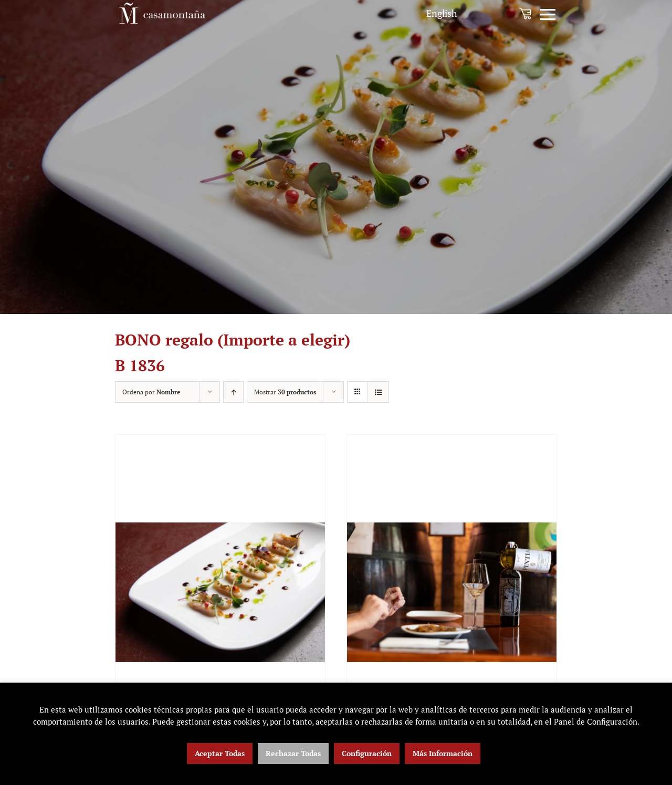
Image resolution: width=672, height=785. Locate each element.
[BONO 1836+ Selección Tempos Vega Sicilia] (452, 592)
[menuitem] (442, 13)
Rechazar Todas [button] (293, 753)
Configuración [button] (367, 753)
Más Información (443, 753)
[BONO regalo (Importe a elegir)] (220, 592)
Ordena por (151, 392)
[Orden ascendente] (233, 392)
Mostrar (285, 392)
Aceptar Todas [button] (220, 753)
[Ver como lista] (378, 392)
